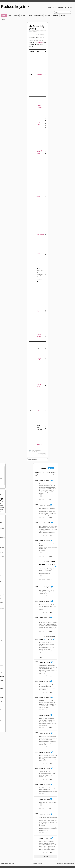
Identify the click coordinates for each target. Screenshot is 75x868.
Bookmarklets (39, 16)
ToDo (30, 33)
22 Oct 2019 (47, 814)
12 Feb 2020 (47, 698)
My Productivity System (37, 27)
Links (4, 20)
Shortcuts (55, 16)
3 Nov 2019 (47, 799)
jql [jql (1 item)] (2, 501)
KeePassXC (40, 234)
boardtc (38, 450)
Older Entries (33, 460)
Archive (63, 16)
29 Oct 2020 (47, 662)
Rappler (41, 639)
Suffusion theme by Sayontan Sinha (65, 863)
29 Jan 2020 (47, 733)
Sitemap (40, 863)
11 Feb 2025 (47, 481)
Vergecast (40, 42)
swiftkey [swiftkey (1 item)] (2, 507)
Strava (38, 311)
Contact (35, 863)
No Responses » (41, 35)
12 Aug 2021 (51, 564)
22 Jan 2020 (47, 769)
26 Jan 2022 (47, 541)
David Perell (42, 564)
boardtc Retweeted (50, 561)
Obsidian (39, 75)
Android (30, 16)
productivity (41, 455)
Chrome (23, 16)
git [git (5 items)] (2, 499)
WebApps (48, 16)
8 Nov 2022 (47, 505)
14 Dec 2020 (49, 639)
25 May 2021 (47, 587)
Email (10, 16)
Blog (4, 16)
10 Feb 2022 (47, 523)
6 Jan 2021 (47, 618)
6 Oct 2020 (47, 682)
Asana (38, 253)
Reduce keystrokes (17, 7)
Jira (38, 410)
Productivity (34, 32)
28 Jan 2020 (47, 752)
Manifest (39, 444)
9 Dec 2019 (47, 785)
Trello (38, 197)
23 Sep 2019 (47, 838)
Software (16, 16)
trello (45, 455)
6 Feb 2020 (47, 715)
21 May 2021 (47, 601)
